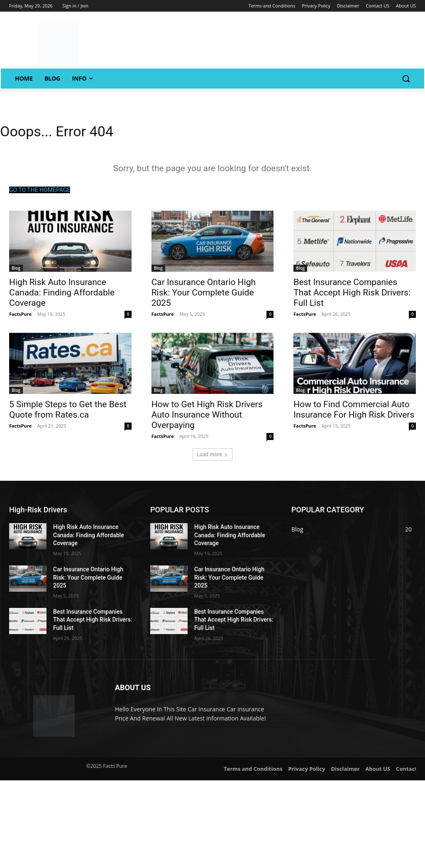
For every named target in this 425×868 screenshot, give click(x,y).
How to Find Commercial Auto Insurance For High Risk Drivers (354, 413)
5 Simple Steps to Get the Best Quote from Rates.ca (68, 413)
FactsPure (20, 317)
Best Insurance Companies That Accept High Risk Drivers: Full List (352, 295)
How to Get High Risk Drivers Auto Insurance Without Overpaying (207, 418)
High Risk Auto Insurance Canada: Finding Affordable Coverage (62, 295)
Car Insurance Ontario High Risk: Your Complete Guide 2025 (204, 295)
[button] (406, 79)
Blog (16, 271)
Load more (213, 458)
